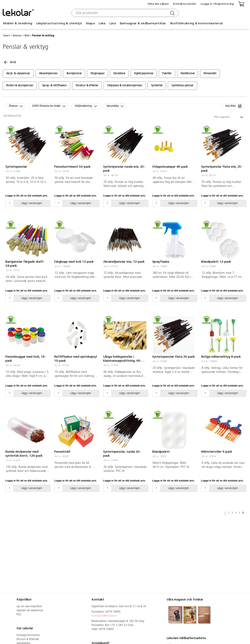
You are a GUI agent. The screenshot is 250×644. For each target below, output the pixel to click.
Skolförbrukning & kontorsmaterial (196, 23)
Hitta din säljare (158, 4)
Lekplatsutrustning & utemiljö (59, 23)
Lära (113, 23)
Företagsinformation (28, 635)
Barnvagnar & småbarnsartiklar (143, 23)
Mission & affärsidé (28, 639)
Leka (102, 23)
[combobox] (124, 13)
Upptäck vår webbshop (30, 611)
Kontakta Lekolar (185, 4)
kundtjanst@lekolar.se (104, 616)
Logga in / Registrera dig (217, 4)
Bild (27, 35)
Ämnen (17, 35)
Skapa (90, 23)
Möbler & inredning (18, 23)
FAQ (19, 615)
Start (6, 35)
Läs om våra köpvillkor (29, 607)
